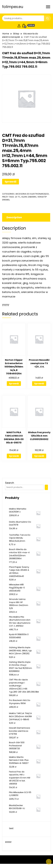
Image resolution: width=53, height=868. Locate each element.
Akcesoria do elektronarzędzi (32, 194)
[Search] (46, 487)
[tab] (26, 217)
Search (10, 483)
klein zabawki (29, 197)
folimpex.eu (13, 7)
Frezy (5, 197)
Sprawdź (11, 182)
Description (14, 217)
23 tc (18, 197)
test (11, 828)
